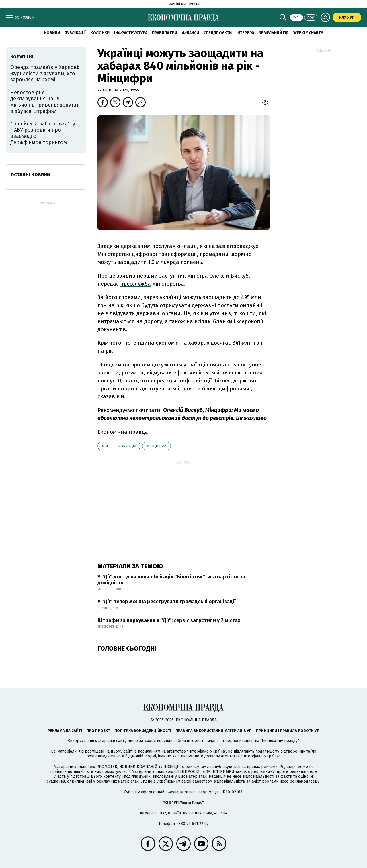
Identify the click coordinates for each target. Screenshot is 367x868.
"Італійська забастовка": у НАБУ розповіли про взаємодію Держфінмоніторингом (43, 133)
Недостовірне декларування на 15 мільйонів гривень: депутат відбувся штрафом (45, 102)
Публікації (75, 33)
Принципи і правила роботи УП (288, 731)
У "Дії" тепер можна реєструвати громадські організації (167, 602)
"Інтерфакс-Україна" (206, 751)
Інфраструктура (131, 33)
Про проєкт (98, 731)
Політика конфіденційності (143, 731)
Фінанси (190, 33)
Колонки (100, 33)
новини (52, 33)
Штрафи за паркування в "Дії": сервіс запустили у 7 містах (169, 620)
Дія (105, 446)
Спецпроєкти (218, 33)
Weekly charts (308, 33)
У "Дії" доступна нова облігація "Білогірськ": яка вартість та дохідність (171, 580)
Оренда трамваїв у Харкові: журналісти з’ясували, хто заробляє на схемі (45, 73)
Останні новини (30, 175)
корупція (127, 446)
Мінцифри (157, 446)
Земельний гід (274, 33)
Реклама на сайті (65, 731)
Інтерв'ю (245, 33)
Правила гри (165, 33)
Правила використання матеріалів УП (214, 731)
